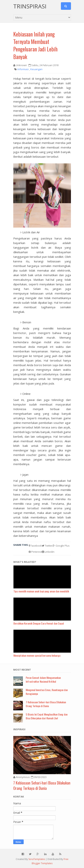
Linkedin (48, 552)
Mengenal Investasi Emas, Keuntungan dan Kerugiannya (47, 692)
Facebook (35, 546)
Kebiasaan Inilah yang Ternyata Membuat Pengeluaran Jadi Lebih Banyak (35, 45)
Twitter (47, 546)
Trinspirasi (30, 6)
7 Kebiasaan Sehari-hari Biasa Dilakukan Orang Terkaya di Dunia (46, 704)
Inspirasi (19, 729)
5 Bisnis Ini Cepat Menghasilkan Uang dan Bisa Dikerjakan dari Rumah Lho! (47, 716)
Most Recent (22, 670)
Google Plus (61, 546)
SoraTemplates (37, 859)
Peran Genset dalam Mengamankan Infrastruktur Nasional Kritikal (43, 679)
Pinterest (35, 552)
